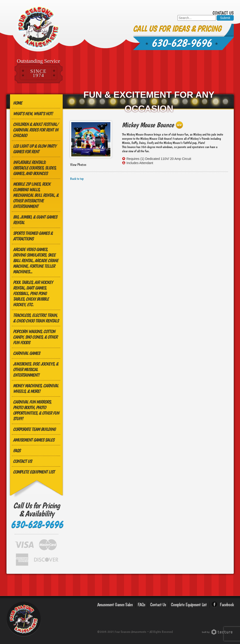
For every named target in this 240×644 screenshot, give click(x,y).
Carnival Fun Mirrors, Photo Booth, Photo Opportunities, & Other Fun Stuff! (36, 410)
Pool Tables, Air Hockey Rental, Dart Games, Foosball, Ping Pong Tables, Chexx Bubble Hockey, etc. (33, 293)
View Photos (78, 165)
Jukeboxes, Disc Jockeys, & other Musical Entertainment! (36, 369)
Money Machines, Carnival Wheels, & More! (36, 388)
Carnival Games (26, 353)
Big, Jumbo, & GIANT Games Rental (35, 220)
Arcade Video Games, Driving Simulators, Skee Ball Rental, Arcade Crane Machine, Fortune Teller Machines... (36, 260)
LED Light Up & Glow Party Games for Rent (35, 149)
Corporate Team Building (34, 429)
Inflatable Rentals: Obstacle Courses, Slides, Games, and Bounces (35, 168)
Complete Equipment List (34, 472)
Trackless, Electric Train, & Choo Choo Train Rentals (36, 318)
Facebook (227, 605)
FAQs (17, 450)
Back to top (77, 179)
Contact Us (223, 13)
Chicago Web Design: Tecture (218, 632)
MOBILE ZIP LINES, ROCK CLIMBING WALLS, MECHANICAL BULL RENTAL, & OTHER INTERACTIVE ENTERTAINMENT (36, 195)
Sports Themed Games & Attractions (33, 236)
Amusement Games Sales (34, 440)
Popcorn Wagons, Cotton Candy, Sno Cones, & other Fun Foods (35, 337)
